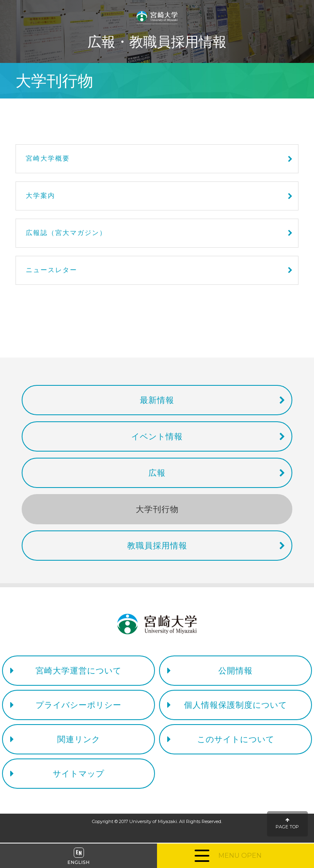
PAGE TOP (287, 824)
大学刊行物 (157, 509)
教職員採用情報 (157, 546)
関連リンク (79, 739)
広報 (157, 473)
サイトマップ (78, 774)
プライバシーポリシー (78, 705)
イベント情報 (157, 436)
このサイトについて (236, 739)
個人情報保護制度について (235, 705)
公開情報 (235, 671)
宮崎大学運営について (78, 671)
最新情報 (157, 400)
